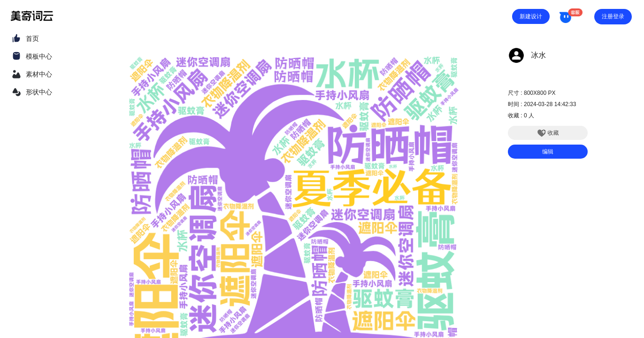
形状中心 (39, 92)
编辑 (548, 152)
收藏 (548, 133)
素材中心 (39, 74)
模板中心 (39, 56)
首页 (32, 38)
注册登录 (613, 16)
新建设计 (531, 16)
